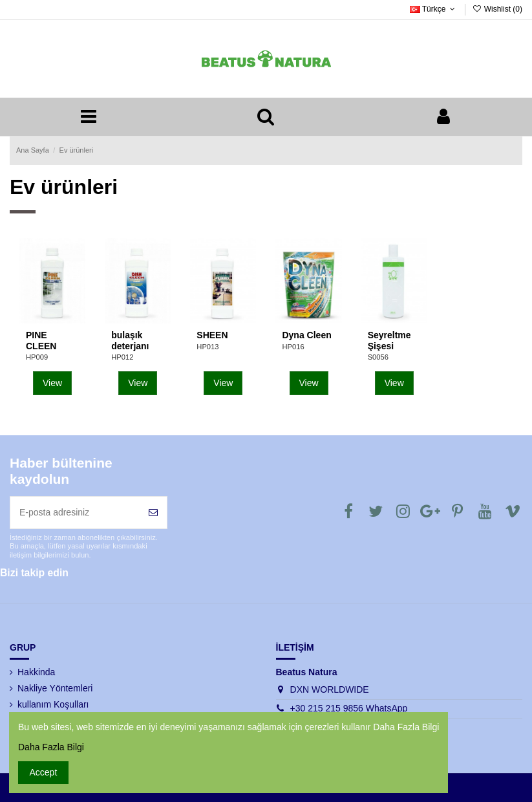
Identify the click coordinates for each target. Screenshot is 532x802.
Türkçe (434, 9)
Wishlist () (497, 9)
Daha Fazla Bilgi (51, 747)
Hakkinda (36, 672)
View (52, 383)
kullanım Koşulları (53, 704)
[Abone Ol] (153, 513)
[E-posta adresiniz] (75, 513)
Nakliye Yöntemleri (55, 688)
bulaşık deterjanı (130, 341)
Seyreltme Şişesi (389, 341)
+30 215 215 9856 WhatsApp (349, 708)
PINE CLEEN (41, 341)
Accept (44, 772)
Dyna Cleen (306, 335)
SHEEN (212, 335)
